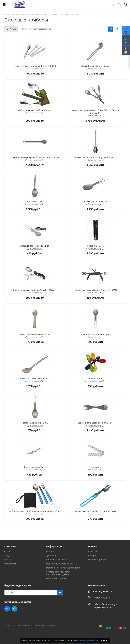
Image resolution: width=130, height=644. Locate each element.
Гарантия (93, 551)
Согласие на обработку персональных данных (58, 573)
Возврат (92, 556)
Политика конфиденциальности (63, 568)
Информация (54, 546)
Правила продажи (98, 560)
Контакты (9, 560)
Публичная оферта (56, 578)
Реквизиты (10, 564)
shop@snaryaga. (101, 597)
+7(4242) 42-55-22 (102, 591)
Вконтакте (7, 609)
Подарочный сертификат (60, 564)
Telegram (14, 609)
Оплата (50, 551)
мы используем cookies (87, 640)
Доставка (51, 556)
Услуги (8, 556)
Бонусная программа (57, 560)
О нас (7, 551)
